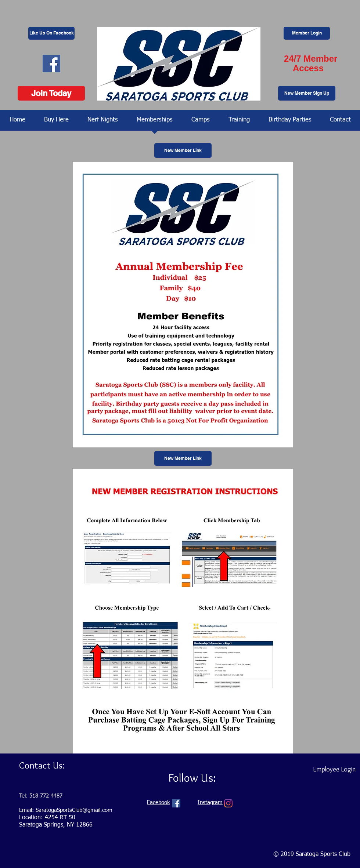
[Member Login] (307, 33)
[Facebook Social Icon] (51, 63)
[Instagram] (228, 803)
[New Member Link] (183, 150)
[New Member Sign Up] (307, 93)
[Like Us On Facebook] (51, 33)
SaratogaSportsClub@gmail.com (74, 810)
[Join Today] (51, 93)
